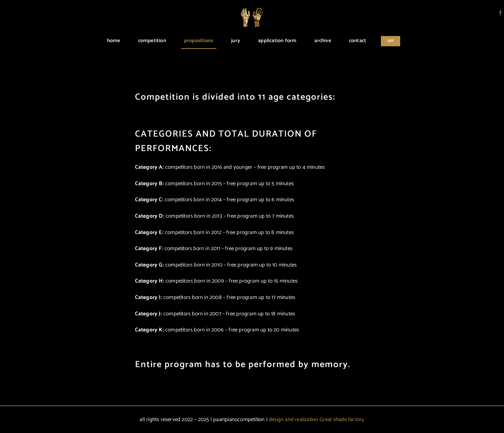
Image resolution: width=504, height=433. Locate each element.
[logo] (252, 10)
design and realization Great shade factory (316, 419)
